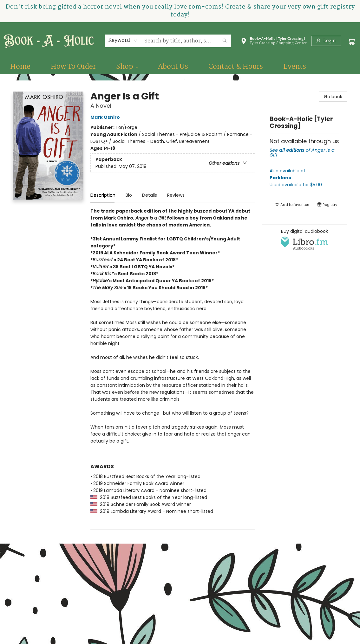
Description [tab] (103, 195)
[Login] (326, 41)
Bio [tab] (129, 195)
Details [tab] (150, 195)
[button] (274, 42)
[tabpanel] (173, 369)
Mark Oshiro (106, 117)
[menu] (180, 67)
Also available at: (304, 178)
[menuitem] (20, 67)
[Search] (225, 41)
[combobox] (123, 41)
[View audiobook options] (304, 239)
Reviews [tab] (176, 195)
